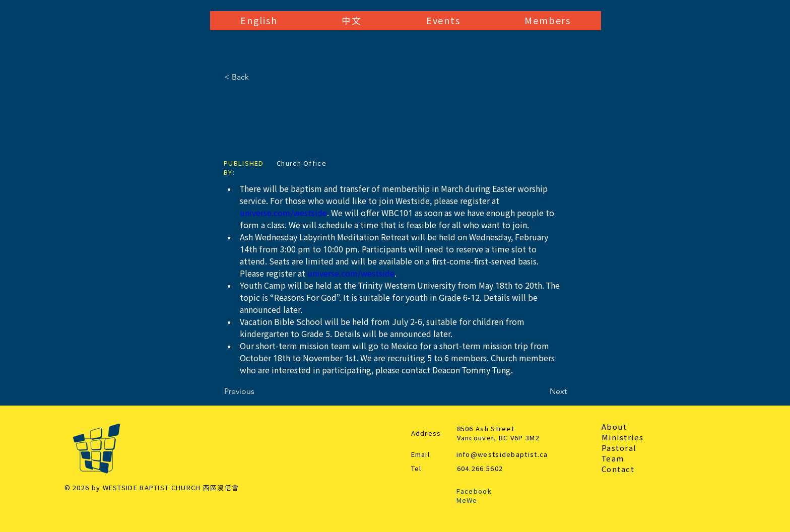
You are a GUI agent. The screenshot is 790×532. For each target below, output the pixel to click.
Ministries (623, 438)
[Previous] (257, 391)
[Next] (542, 391)
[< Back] (257, 77)
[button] (259, 21)
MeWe (467, 501)
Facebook (474, 491)
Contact (618, 469)
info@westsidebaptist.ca (502, 455)
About (614, 427)
